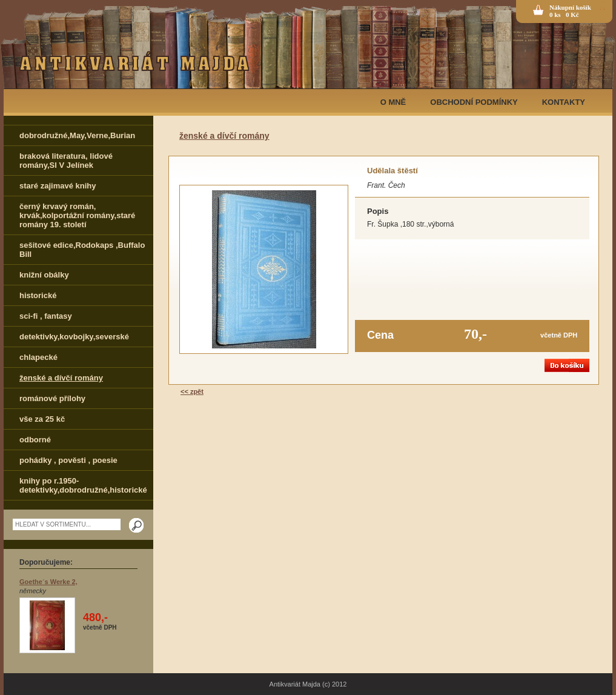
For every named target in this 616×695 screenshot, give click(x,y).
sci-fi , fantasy (46, 316)
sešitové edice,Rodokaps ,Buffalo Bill (82, 250)
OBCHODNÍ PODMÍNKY (474, 102)
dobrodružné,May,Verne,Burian (77, 135)
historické (38, 295)
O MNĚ (393, 102)
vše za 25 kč (42, 419)
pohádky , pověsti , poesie (68, 460)
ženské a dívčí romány (61, 378)
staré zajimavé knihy (58, 186)
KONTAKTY (564, 102)
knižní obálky (44, 275)
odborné (35, 440)
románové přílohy (52, 398)
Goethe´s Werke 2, (48, 582)
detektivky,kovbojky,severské (74, 337)
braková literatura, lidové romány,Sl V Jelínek (66, 161)
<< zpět (192, 391)
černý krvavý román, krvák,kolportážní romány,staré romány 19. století (77, 215)
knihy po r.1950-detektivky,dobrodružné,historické (83, 485)
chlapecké (38, 357)
